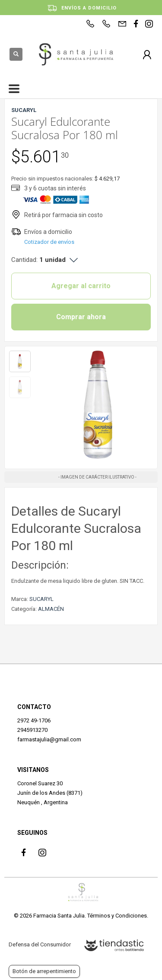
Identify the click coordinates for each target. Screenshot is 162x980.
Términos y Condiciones (117, 916)
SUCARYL (41, 599)
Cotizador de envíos (49, 242)
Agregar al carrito (81, 286)
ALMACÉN (51, 609)
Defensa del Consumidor (40, 944)
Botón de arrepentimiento (44, 971)
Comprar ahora (81, 317)
